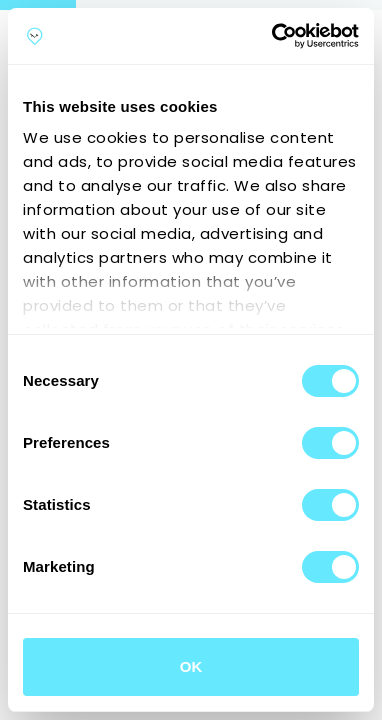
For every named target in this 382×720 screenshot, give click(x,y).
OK (191, 666)
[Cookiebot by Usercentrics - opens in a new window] (273, 36)
